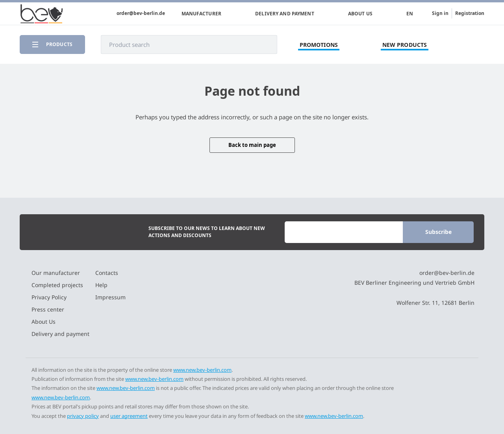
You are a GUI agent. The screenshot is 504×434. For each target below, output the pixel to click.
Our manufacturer (56, 273)
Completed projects (57, 285)
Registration (470, 13)
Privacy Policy (49, 297)
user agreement (129, 416)
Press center (48, 309)
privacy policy (83, 416)
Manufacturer (201, 14)
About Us (360, 14)
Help (101, 285)
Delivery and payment (284, 14)
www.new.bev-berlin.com (202, 370)
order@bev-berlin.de (141, 13)
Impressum (110, 297)
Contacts (107, 273)
